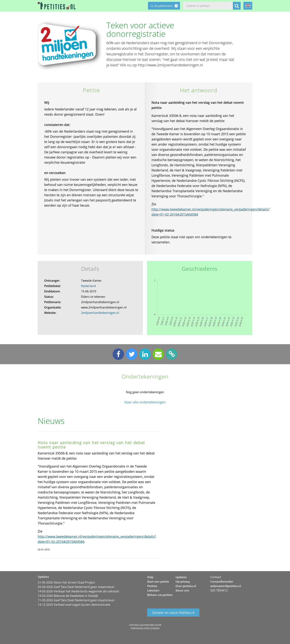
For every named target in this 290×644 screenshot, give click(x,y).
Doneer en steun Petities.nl (173, 613)
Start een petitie (158, 581)
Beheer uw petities (160, 595)
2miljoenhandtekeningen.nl (100, 313)
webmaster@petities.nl (226, 586)
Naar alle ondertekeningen (145, 402)
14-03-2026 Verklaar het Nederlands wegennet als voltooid (78, 591)
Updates (181, 577)
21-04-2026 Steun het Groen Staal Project (66, 582)
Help (150, 577)
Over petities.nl (186, 586)
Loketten (153, 590)
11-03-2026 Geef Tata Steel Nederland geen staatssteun (76, 600)
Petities (152, 586)
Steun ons (182, 590)
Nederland (88, 286)
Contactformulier (222, 581)
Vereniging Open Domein (145, 628)
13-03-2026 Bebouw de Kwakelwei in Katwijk (68, 596)
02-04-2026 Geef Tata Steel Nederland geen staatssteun (76, 587)
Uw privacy (183, 581)
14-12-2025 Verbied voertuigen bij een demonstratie (74, 605)
